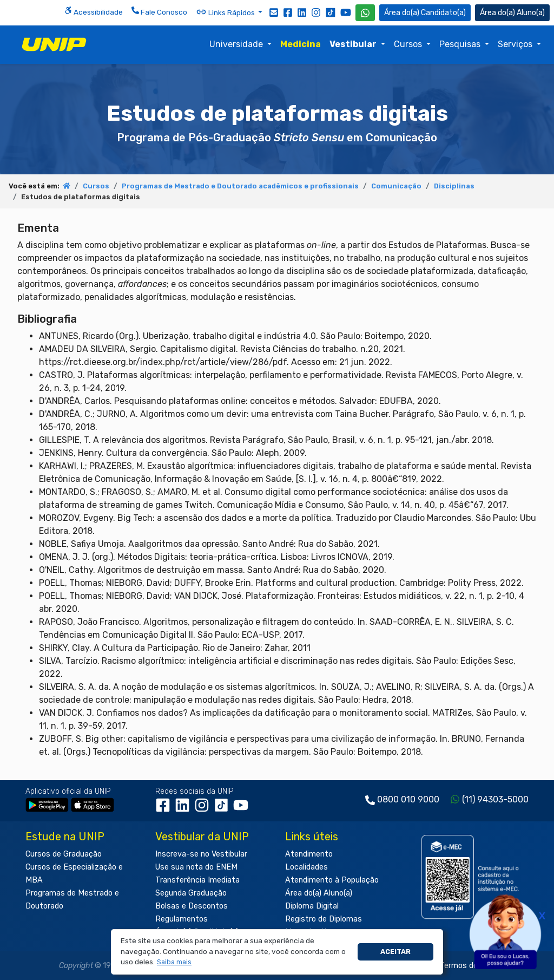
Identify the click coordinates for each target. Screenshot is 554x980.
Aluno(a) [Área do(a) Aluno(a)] (512, 13)
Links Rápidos (226, 12)
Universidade (237, 44)
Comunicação (396, 186)
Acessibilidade (94, 11)
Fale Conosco (159, 11)
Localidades (306, 867)
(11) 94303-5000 (495, 799)
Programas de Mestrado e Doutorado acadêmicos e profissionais (240, 186)
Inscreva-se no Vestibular (201, 854)
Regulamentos (182, 919)
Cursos (409, 44)
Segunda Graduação (191, 893)
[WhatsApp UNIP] (365, 13)
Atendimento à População (332, 880)
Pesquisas (461, 44)
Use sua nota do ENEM (196, 867)
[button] (174, 962)
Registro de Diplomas (324, 919)
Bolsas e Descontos (192, 906)
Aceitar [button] (395, 952)
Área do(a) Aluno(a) (319, 893)
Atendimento (309, 854)
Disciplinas (454, 186)
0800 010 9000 (408, 799)
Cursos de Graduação (64, 854)
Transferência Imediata (197, 880)
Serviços (516, 44)
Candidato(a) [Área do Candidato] (425, 13)
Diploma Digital (312, 906)
